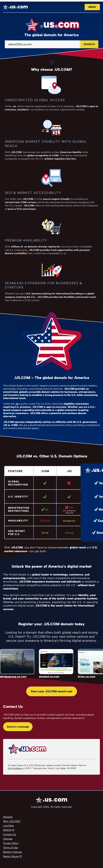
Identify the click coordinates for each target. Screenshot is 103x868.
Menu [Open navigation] (92, 7)
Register (8, 817)
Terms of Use (11, 848)
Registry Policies (13, 852)
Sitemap (8, 839)
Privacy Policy (11, 843)
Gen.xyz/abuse (15, 768)
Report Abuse (11, 856)
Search (89, 44)
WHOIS (7, 830)
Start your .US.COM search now (52, 691)
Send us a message (18, 727)
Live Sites (8, 826)
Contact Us (10, 834)
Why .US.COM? (12, 821)
